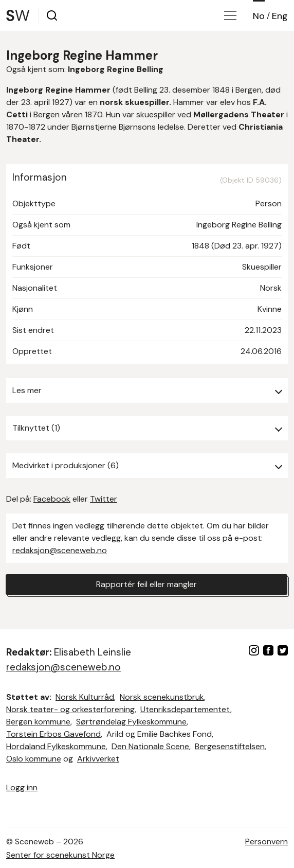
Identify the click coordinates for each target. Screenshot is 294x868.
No (259, 16)
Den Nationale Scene (150, 746)
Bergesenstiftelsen (230, 746)
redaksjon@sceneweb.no (60, 550)
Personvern (267, 842)
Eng (280, 16)
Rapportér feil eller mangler (146, 584)
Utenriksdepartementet (185, 709)
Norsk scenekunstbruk (162, 697)
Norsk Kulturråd (85, 697)
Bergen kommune (38, 722)
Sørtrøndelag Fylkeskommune (131, 722)
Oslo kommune (34, 759)
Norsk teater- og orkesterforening (70, 709)
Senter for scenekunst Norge (60, 855)
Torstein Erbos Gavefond (53, 734)
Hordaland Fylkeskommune (56, 746)
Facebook (52, 499)
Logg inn (22, 787)
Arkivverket (98, 759)
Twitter (104, 499)
